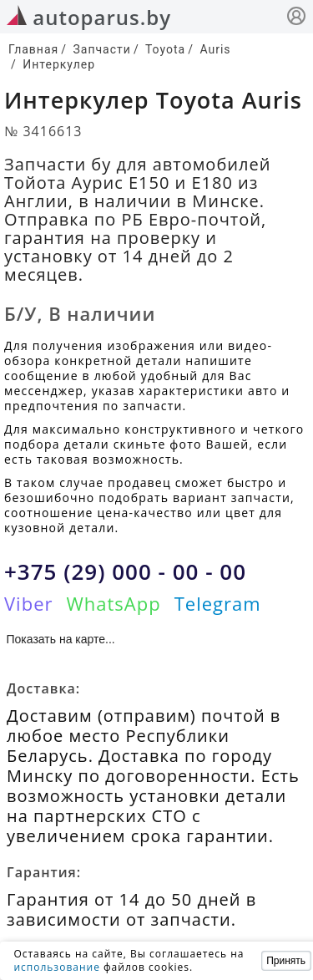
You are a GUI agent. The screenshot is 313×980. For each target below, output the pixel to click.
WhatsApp (113, 603)
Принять (286, 961)
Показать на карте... (61, 639)
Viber (28, 603)
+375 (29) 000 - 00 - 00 (125, 571)
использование (57, 967)
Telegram (218, 603)
